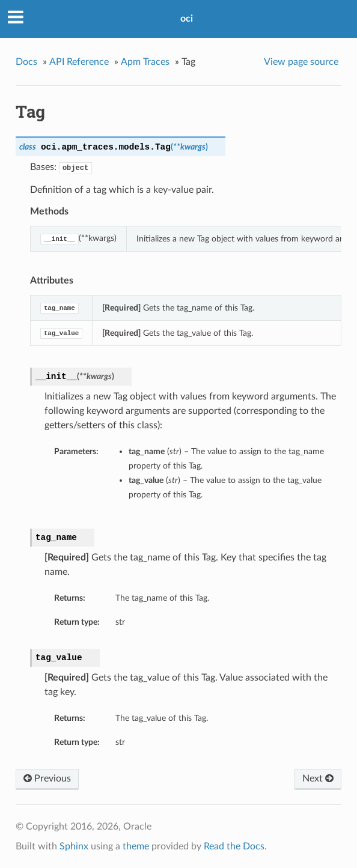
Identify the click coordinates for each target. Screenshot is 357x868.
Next (318, 778)
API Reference (79, 62)
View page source (301, 62)
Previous (47, 778)
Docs (26, 62)
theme (136, 846)
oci (187, 19)
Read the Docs (234, 846)
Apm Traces (145, 62)
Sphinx (74, 846)
